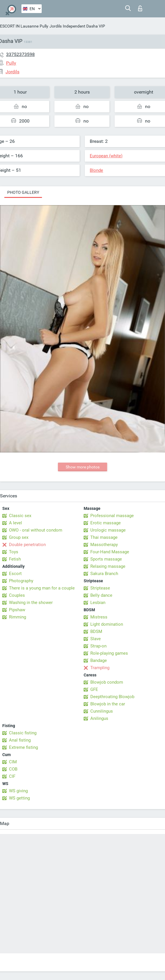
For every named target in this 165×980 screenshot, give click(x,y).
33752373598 (20, 54)
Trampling (100, 668)
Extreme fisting (23, 747)
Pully (44, 26)
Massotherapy (104, 545)
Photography (21, 581)
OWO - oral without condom (36, 530)
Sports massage (106, 559)
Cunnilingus (102, 711)
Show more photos (83, 467)
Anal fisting (20, 740)
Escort (15, 574)
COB (13, 769)
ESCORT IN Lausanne (19, 26)
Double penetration (27, 545)
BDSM (96, 632)
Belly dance (101, 595)
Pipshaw (17, 610)
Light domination (107, 624)
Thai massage (104, 537)
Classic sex (20, 516)
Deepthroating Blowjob (112, 697)
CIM (13, 762)
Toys (14, 552)
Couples (17, 595)
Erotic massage (106, 523)
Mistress (99, 617)
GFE (94, 689)
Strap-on (98, 646)
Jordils (56, 26)
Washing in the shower (31, 603)
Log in (140, 8)
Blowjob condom (107, 682)
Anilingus (99, 718)
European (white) (106, 156)
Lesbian (98, 603)
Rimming (18, 617)
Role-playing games (109, 653)
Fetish (15, 559)
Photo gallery (23, 192)
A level (15, 523)
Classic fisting (23, 733)
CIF (12, 776)
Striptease (100, 588)
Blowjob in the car (108, 704)
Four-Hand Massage (110, 552)
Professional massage (112, 516)
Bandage (99, 660)
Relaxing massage (108, 566)
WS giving (18, 791)
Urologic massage (108, 530)
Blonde (96, 170)
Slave (96, 639)
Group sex (19, 537)
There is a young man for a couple (42, 588)
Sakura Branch (104, 574)
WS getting (19, 798)
